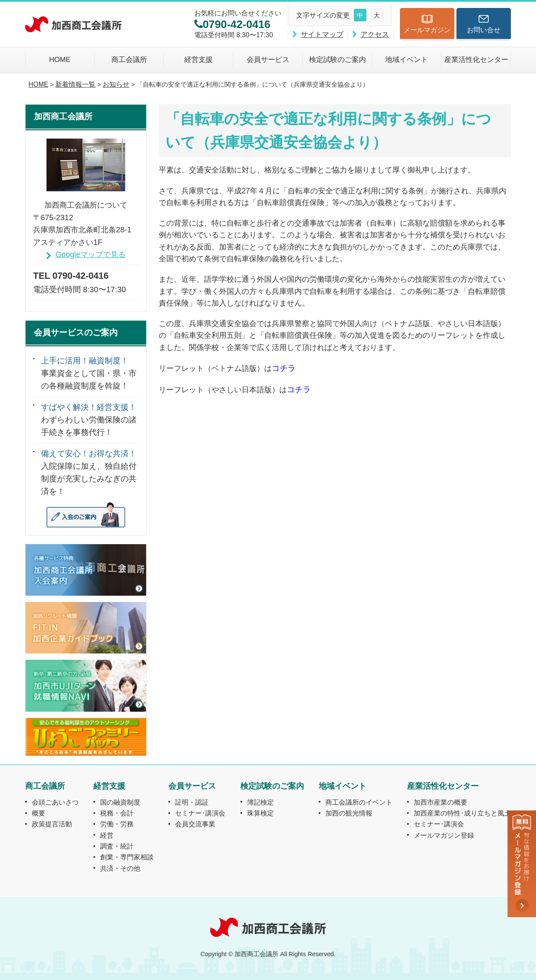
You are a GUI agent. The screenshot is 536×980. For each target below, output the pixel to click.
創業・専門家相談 (127, 857)
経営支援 (198, 60)
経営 (107, 835)
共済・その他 (120, 868)
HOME (60, 60)
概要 (39, 813)
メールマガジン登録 (444, 835)
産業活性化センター (476, 60)
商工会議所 (129, 60)
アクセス (375, 35)
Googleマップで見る (90, 254)
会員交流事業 (195, 824)
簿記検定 (260, 802)
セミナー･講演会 (200, 813)
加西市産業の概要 (441, 802)
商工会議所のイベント (359, 802)
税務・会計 (117, 813)
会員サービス (268, 60)
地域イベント (407, 60)
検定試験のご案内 (338, 60)
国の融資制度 (120, 802)
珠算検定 (260, 813)
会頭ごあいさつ (55, 802)
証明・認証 (192, 802)
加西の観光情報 (349, 813)
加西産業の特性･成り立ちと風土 (462, 813)
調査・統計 (117, 846)
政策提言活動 (52, 824)
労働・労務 (117, 824)
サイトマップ (322, 35)
